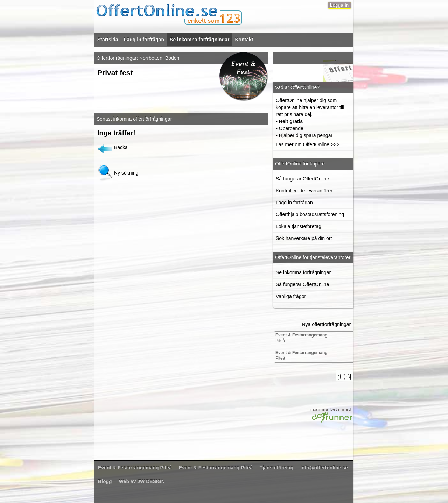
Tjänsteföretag (276, 468)
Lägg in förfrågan (144, 40)
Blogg (105, 481)
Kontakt (244, 40)
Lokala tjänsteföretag (299, 226)
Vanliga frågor (291, 296)
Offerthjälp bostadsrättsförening (310, 214)
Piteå (302, 338)
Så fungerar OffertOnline (302, 179)
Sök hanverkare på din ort (304, 238)
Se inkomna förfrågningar (199, 40)
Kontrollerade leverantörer (304, 191)
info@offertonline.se (324, 468)
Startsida (108, 40)
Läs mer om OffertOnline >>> (307, 144)
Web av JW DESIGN (142, 481)
